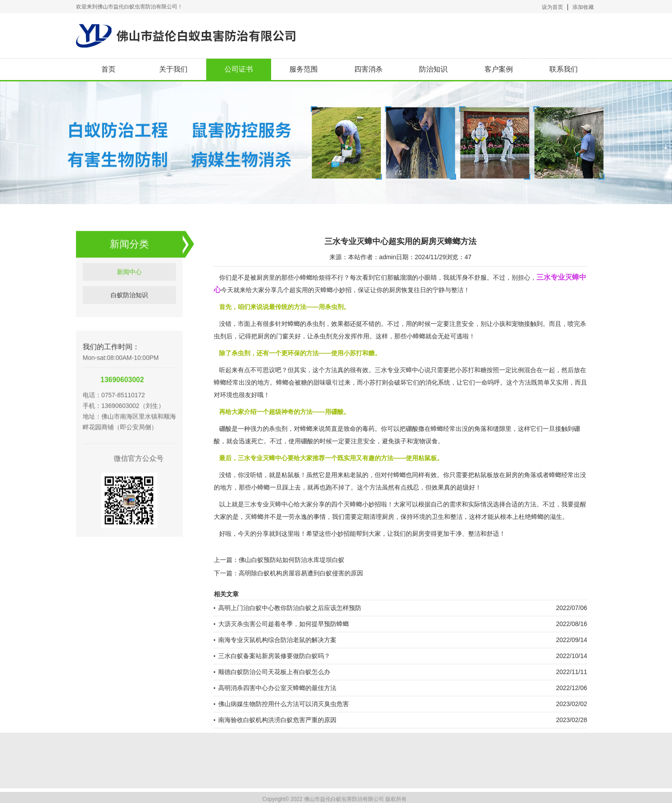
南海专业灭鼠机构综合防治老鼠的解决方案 (277, 640)
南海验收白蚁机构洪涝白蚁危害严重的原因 (277, 720)
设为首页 (552, 7)
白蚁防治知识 (129, 309)
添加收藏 (583, 7)
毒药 (368, 429)
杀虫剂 (323, 336)
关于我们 (173, 69)
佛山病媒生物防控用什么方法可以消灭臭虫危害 (284, 704)
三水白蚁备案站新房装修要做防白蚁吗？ (274, 656)
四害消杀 (368, 69)
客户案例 (499, 69)
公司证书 (239, 69)
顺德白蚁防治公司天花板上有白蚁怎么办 (274, 672)
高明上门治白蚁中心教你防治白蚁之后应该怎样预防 (290, 608)
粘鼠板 (484, 475)
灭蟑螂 (254, 517)
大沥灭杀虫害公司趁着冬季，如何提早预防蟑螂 (284, 624)
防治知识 (433, 69)
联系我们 (564, 69)
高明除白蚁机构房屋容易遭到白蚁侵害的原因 (301, 573)
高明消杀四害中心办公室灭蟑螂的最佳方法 (277, 688)
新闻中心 (129, 285)
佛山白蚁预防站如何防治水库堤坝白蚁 (292, 560)
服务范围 (304, 69)
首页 (108, 69)
